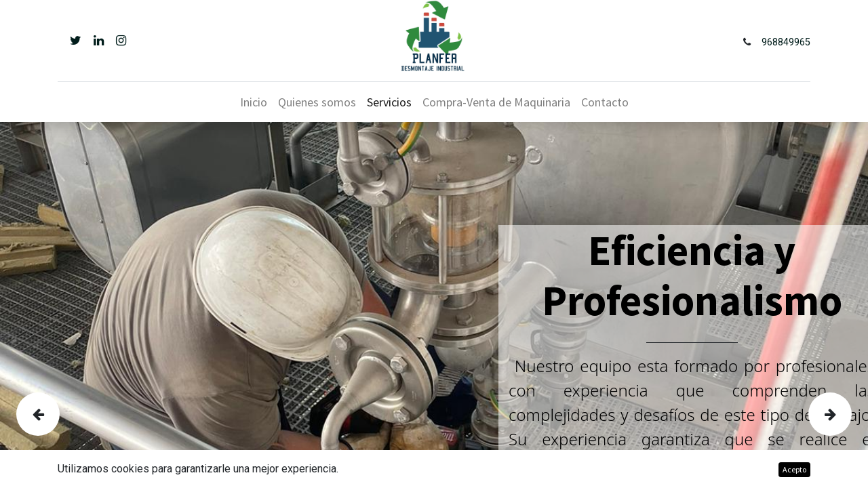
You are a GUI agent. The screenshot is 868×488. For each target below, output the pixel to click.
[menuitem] (254, 102)
